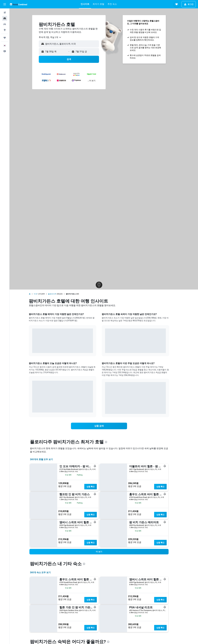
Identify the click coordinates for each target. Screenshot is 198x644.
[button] (5, 4)
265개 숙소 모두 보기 (45, 572)
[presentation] (111, 442)
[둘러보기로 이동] (5, 30)
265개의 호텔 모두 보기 (46, 459)
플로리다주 (57, 294)
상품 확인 (95, 487)
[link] (104, 426)
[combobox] (55, 37)
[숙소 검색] (5, 18)
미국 (40, 294)
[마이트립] (5, 38)
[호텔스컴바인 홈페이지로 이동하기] (18, 4)
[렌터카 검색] (5, 24)
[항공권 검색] (5, 13)
